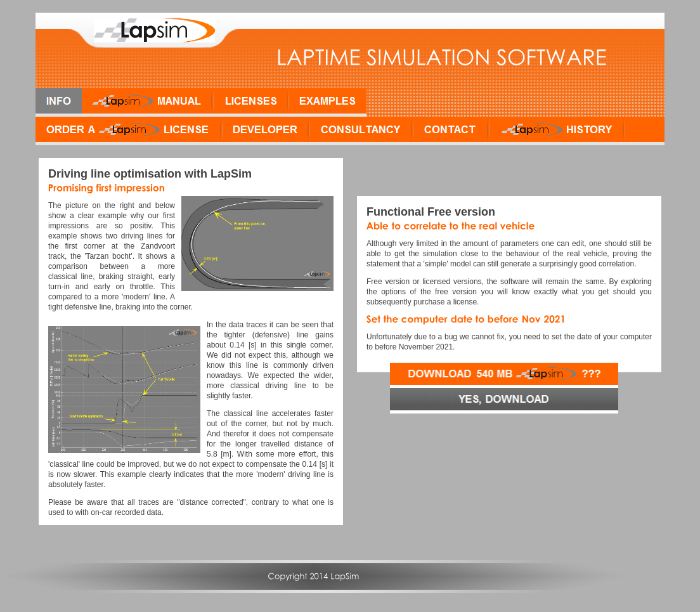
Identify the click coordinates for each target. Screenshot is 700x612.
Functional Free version (431, 212)
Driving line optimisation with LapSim (150, 174)
